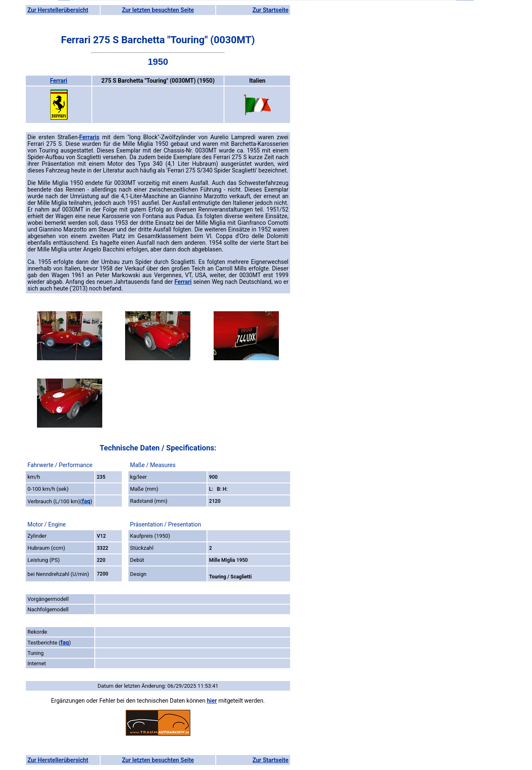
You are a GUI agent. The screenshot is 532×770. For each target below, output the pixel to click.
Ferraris (90, 137)
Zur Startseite (270, 10)
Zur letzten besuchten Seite (158, 10)
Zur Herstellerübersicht (58, 10)
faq (86, 501)
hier (212, 701)
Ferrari (58, 81)
